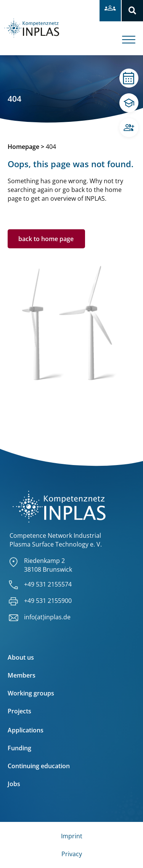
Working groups (31, 693)
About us (21, 657)
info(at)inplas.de (47, 617)
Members (22, 675)
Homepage (23, 147)
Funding (19, 748)
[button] (132, 11)
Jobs (14, 784)
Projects (19, 711)
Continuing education (39, 766)
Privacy (72, 854)
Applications (26, 730)
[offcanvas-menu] (133, 34)
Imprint (72, 836)
